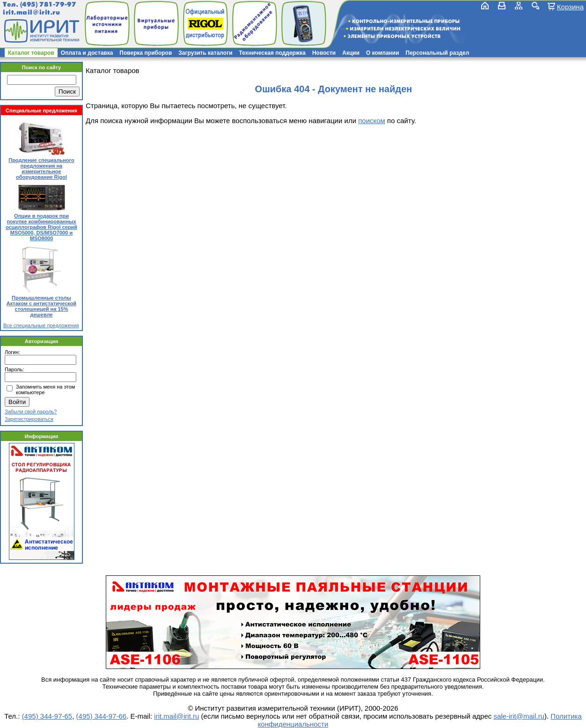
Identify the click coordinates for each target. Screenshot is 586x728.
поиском (372, 121)
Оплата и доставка (87, 53)
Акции (351, 53)
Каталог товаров (31, 53)
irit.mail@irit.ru (32, 12)
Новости (324, 53)
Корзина (570, 7)
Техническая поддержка (272, 53)
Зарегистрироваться (29, 419)
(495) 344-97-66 (102, 716)
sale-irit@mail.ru (519, 716)
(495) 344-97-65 (47, 716)
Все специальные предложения (41, 325)
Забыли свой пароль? (31, 412)
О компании (383, 53)
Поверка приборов (146, 53)
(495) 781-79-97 (48, 4)
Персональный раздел (438, 53)
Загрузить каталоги (205, 53)
